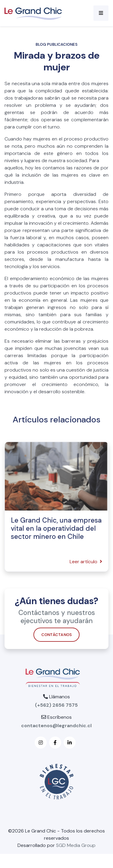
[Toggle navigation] (101, 13)
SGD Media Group (76, 845)
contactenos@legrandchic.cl (56, 726)
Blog (41, 44)
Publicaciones (62, 44)
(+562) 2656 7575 (56, 705)
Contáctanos (57, 636)
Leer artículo (86, 562)
